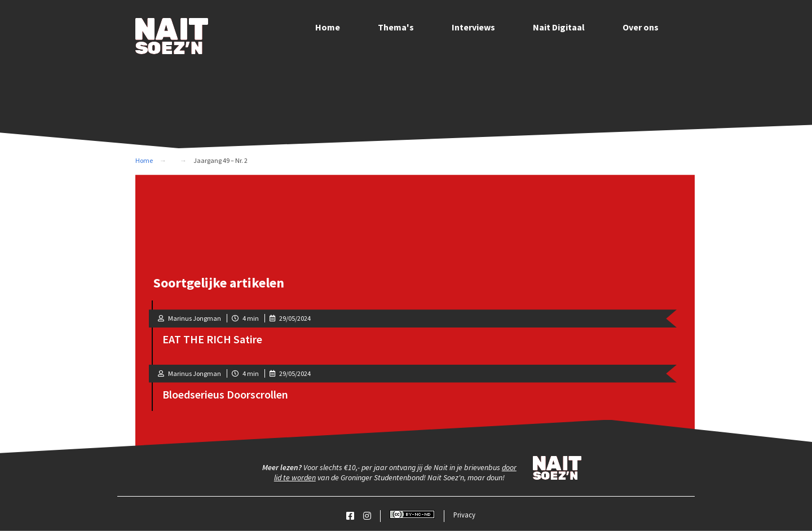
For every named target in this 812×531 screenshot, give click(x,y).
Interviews (473, 27)
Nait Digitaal (559, 27)
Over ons (641, 27)
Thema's (396, 27)
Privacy (464, 515)
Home (328, 27)
